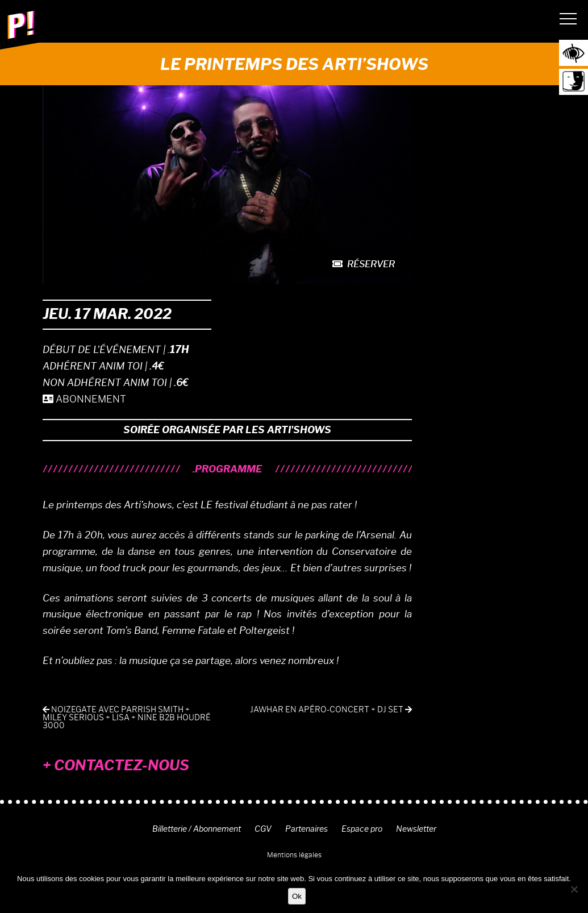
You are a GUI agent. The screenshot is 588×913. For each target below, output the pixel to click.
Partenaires (306, 829)
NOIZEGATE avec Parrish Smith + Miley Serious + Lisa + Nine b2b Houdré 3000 (127, 718)
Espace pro (362, 829)
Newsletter (416, 829)
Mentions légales (294, 855)
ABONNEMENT (84, 399)
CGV (263, 829)
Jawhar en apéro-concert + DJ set (331, 710)
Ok (297, 896)
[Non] (574, 889)
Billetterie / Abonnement (197, 829)
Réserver (364, 264)
